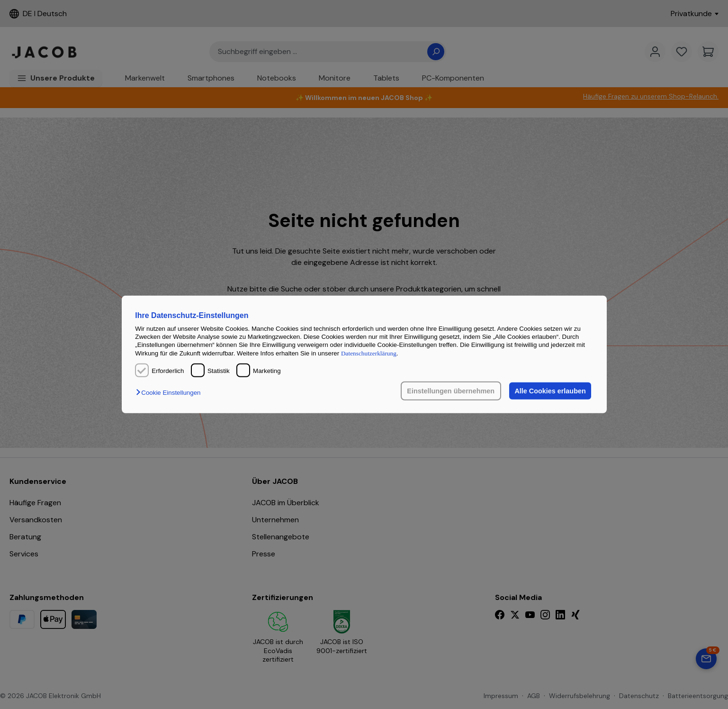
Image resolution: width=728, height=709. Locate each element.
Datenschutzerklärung (369, 353)
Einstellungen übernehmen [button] (450, 391)
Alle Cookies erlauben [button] (550, 391)
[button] (171, 393)
